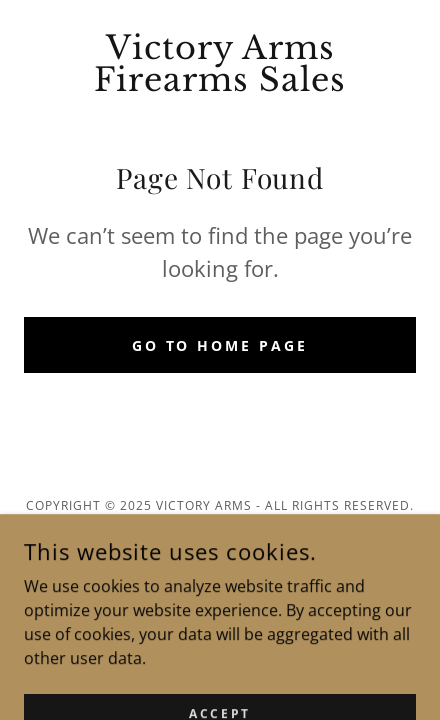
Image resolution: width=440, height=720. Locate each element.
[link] (220, 64)
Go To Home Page (220, 345)
